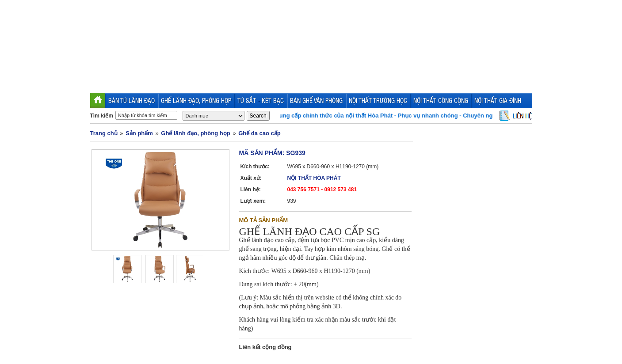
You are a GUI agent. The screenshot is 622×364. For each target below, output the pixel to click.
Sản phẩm (139, 133)
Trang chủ (104, 133)
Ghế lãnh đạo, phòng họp (195, 133)
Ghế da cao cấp (259, 133)
